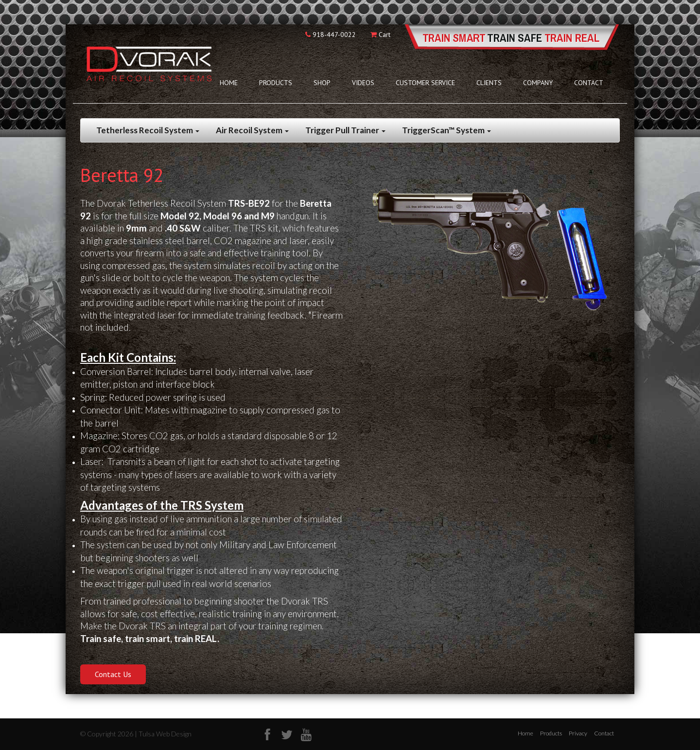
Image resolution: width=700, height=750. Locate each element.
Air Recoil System (252, 130)
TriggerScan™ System (446, 130)
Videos (363, 83)
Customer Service (425, 83)
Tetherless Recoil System (148, 130)
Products (276, 83)
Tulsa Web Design (165, 734)
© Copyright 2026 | (109, 734)
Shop (322, 83)
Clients (489, 83)
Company (538, 83)
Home (229, 83)
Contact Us (113, 674)
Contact (589, 83)
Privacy (578, 733)
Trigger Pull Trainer (345, 130)
